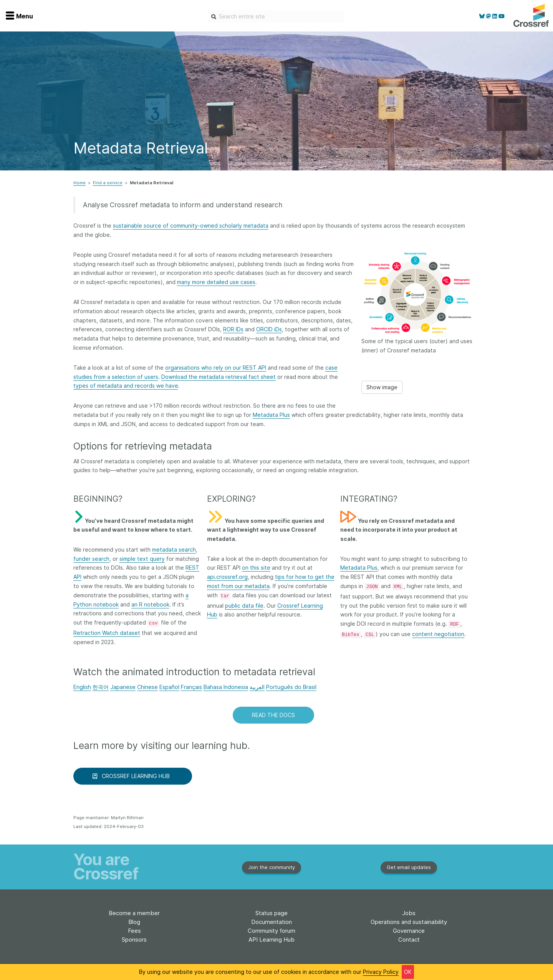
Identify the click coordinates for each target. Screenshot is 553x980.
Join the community (272, 867)
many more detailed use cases (216, 282)
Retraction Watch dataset (107, 633)
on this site (256, 568)
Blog (134, 922)
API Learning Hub (272, 940)
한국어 (101, 687)
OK (408, 972)
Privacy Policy (381, 972)
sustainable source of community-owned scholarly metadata (191, 226)
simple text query (142, 559)
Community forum (272, 931)
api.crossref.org (227, 577)
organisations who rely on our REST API (216, 368)
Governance (409, 931)
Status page (272, 913)
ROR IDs (233, 329)
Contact (409, 940)
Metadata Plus (271, 415)
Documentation (272, 922)
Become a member (134, 913)
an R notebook (150, 604)
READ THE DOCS (273, 715)
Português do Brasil (291, 687)
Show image (382, 387)
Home (79, 183)
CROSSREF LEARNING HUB (133, 776)
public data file (244, 606)
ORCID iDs (269, 329)
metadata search (174, 549)
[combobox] (277, 17)
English (82, 687)
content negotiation (438, 634)
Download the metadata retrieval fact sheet (219, 377)
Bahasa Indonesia (226, 687)
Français (191, 687)
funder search (91, 559)
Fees (134, 931)
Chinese (147, 687)
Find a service (108, 183)
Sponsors (134, 940)
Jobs (409, 913)
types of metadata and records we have (126, 386)
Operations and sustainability (409, 922)
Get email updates (409, 867)
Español (169, 687)
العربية (257, 687)
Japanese (123, 687)
